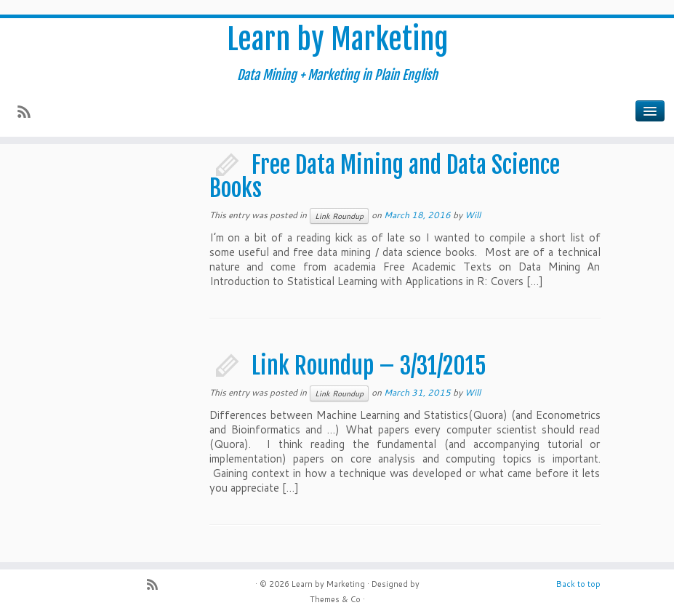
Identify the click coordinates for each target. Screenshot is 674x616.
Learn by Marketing (337, 39)
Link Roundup (339, 216)
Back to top (578, 584)
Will (473, 215)
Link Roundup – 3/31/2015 (369, 366)
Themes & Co (335, 599)
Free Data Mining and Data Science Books (385, 177)
